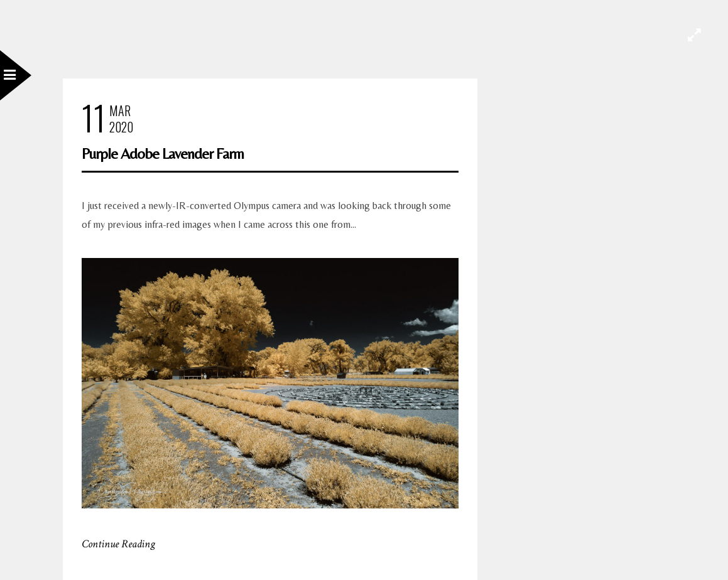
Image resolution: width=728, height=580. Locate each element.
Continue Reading (118, 544)
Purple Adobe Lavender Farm (163, 153)
